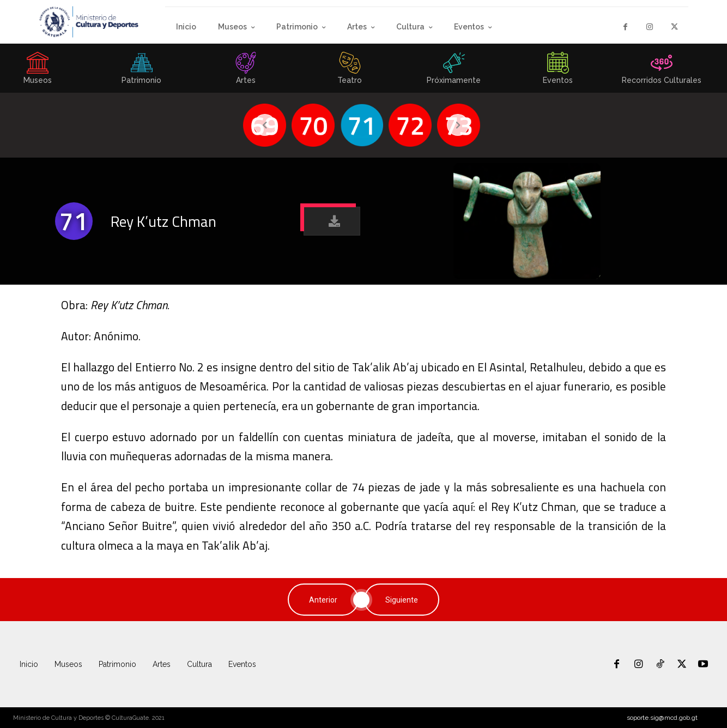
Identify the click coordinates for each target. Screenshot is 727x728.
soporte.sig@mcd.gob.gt (662, 718)
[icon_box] (142, 71)
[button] (332, 221)
